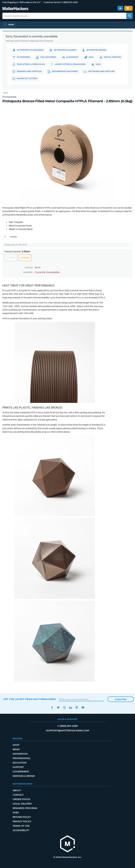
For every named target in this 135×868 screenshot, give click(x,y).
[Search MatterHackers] (129, 16)
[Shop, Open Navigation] (9, 25)
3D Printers (21, 57)
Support (18, 767)
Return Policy (22, 817)
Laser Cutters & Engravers (68, 64)
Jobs (16, 813)
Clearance (70, 57)
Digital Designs (110, 57)
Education (19, 763)
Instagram (64, 707)
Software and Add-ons (99, 72)
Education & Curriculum (29, 64)
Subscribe (121, 699)
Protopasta (9, 97)
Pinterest (77, 707)
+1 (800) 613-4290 (69, 2)
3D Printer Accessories (28, 50)
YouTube (83, 707)
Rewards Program (25, 808)
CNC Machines (46, 57)
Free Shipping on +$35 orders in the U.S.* (22, 2)
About (17, 790)
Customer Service (52, 2)
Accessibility (21, 830)
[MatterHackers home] (68, 844)
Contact (18, 795)
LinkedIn (71, 707)
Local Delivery (22, 804)
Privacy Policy (22, 821)
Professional (22, 758)
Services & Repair (24, 776)
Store (6, 93)
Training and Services (27, 72)
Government (21, 772)
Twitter (58, 707)
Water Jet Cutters (25, 79)
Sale (89, 57)
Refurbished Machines (63, 72)
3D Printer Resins (94, 50)
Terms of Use (21, 826)
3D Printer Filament (63, 50)
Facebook (52, 707)
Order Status (21, 799)
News (16, 749)
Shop (16, 745)
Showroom (20, 754)
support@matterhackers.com (68, 730)
